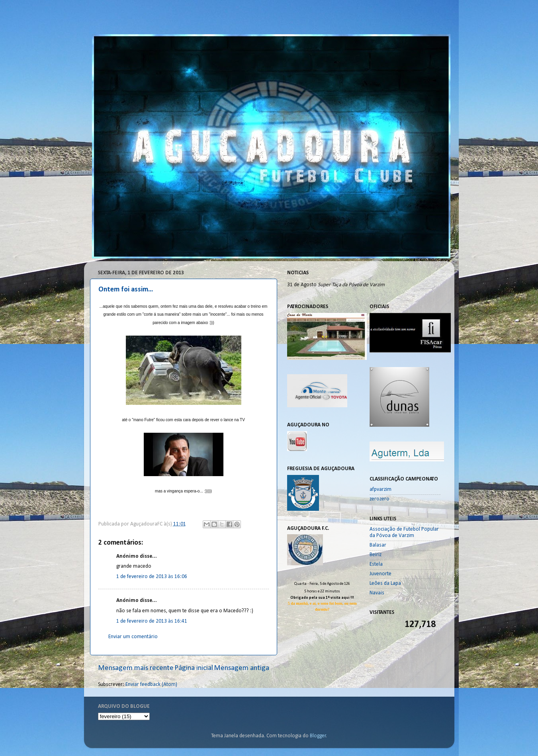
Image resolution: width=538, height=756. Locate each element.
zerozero (380, 499)
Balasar (378, 545)
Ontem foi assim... (126, 290)
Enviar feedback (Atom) (151, 685)
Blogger (318, 736)
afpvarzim (381, 489)
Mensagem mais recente (136, 668)
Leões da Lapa (385, 583)
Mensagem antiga (242, 668)
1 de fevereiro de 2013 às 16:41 (152, 621)
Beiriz (376, 555)
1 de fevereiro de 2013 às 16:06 (152, 577)
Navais (377, 593)
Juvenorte (381, 574)
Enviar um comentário (133, 637)
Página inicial (194, 668)
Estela (376, 564)
